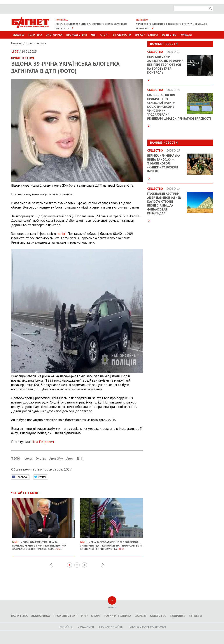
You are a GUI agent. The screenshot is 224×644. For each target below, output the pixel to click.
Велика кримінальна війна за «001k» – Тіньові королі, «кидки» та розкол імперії (164, 163)
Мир (94, 35)
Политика (35, 35)
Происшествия (77, 35)
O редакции (86, 627)
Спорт (105, 35)
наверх (112, 607)
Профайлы (65, 627)
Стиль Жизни (122, 35)
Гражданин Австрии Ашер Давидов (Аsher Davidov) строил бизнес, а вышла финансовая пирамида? (164, 203)
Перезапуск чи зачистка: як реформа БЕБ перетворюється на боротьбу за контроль (165, 65)
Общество (169, 35)
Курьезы (186, 35)
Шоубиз (141, 616)
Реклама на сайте (111, 627)
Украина (18, 35)
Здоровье (178, 616)
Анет (70, 458)
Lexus (29, 458)
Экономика (54, 35)
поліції (62, 234)
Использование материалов (147, 627)
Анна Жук (56, 458)
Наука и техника (146, 35)
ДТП (80, 458)
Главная (17, 43)
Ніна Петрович (43, 442)
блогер (41, 458)
